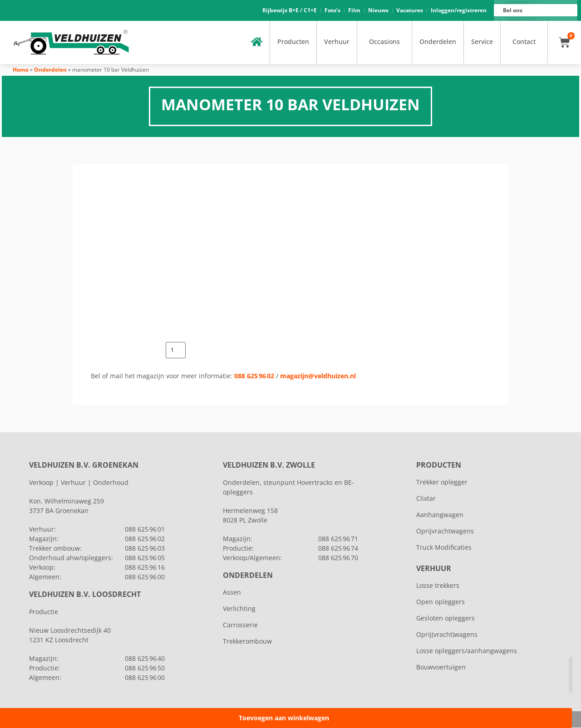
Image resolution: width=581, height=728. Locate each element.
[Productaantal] (176, 351)
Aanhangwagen (440, 515)
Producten (293, 42)
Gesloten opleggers (446, 618)
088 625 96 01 (526, 3)
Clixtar (426, 499)
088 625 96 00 (526, 21)
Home (21, 70)
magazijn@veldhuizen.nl (318, 376)
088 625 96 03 (145, 549)
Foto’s (332, 10)
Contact (524, 42)
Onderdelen (438, 42)
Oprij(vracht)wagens (447, 635)
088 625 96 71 (338, 539)
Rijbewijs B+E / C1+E (290, 10)
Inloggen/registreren (459, 10)
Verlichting (239, 609)
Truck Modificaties (444, 548)
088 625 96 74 (338, 549)
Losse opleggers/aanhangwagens (467, 651)
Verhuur (337, 42)
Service (482, 42)
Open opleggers (441, 602)
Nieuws (378, 10)
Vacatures (410, 10)
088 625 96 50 (145, 668)
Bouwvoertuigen (441, 667)
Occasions (384, 42)
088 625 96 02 (254, 376)
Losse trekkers (438, 586)
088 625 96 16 (526, 19)
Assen (232, 593)
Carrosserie (240, 625)
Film (354, 10)
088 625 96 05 (145, 558)
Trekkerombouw (247, 642)
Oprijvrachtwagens (445, 531)
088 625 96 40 (145, 659)
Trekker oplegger (442, 482)
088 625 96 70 (338, 558)
